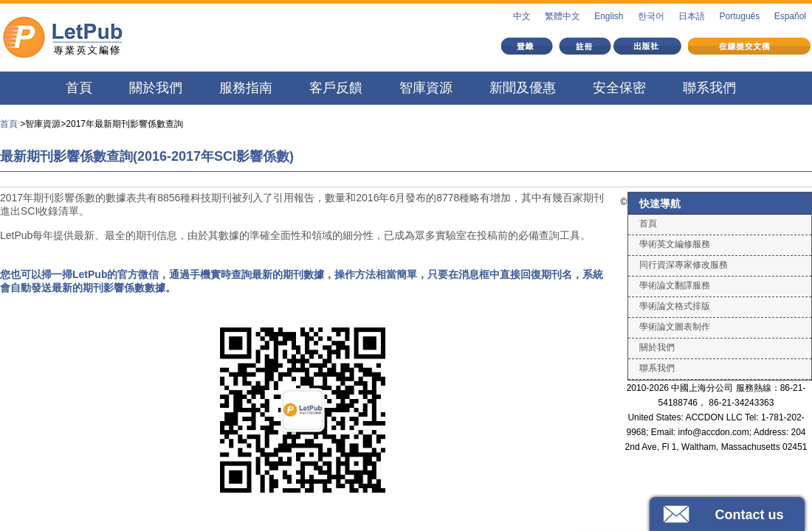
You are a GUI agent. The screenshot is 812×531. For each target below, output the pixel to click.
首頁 (79, 88)
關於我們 (156, 88)
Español (790, 16)
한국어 (651, 16)
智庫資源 (426, 88)
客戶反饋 (336, 88)
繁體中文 (562, 16)
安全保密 (619, 88)
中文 (522, 16)
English (609, 16)
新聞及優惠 (523, 88)
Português (740, 16)
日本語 (692, 16)
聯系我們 (709, 88)
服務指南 (246, 88)
